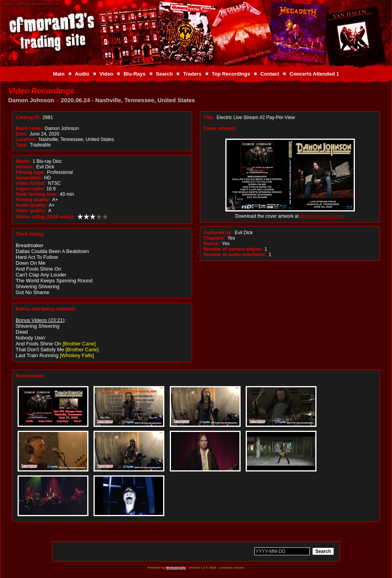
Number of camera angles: (233, 249)
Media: (23, 161)
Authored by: (218, 233)
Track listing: (30, 234)
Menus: (212, 244)
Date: (22, 134)
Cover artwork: (220, 128)
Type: (22, 145)
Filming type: (30, 172)
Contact (270, 74)
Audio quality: (31, 205)
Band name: (29, 128)
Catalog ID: (28, 117)
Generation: (29, 178)
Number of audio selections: (235, 255)
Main (59, 74)
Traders (192, 74)
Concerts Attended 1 (314, 74)
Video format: (31, 183)
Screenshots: (31, 376)
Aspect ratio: (30, 189)
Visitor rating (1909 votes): (45, 217)
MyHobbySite (176, 568)
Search (164, 74)
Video (106, 74)
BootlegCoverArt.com (322, 216)
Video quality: (31, 211)
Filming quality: (33, 200)
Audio (82, 74)
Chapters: (214, 238)
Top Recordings (231, 74)
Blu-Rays (135, 74)
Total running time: (37, 194)
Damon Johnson (31, 100)
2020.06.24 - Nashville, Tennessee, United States (128, 100)
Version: (25, 167)
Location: (26, 139)
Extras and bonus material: (46, 309)
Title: (210, 117)
